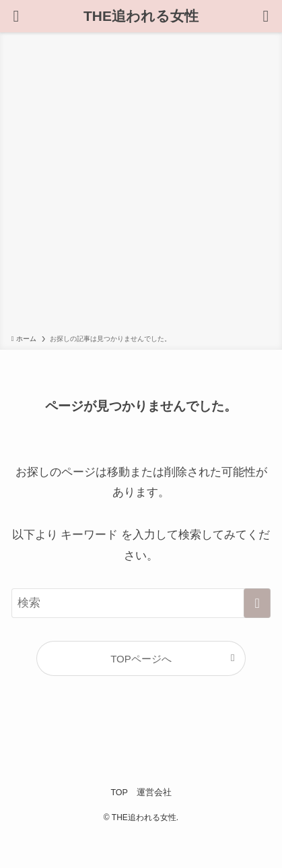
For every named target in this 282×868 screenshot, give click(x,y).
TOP (119, 793)
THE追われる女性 (141, 17)
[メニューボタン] (266, 16)
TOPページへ (141, 659)
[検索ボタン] (16, 16)
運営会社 (154, 793)
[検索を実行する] (257, 603)
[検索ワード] (141, 603)
